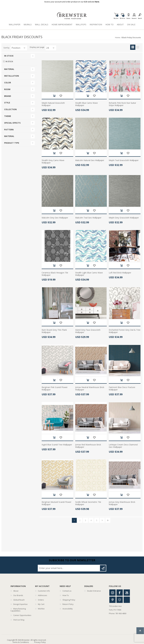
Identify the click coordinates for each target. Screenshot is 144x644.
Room (7, 89)
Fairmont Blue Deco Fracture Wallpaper (122, 389)
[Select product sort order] (19, 48)
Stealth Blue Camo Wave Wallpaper (86, 104)
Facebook (120, 593)
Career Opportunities (22, 615)
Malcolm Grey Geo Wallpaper (55, 218)
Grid (133, 47)
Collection (10, 109)
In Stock (9, 56)
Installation (12, 76)
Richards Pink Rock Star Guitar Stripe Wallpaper (122, 104)
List (138, 47)
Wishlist (41, 609)
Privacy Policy (40, 642)
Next (102, 520)
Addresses (43, 595)
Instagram (112, 593)
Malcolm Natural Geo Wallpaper (90, 160)
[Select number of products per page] (51, 48)
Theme (8, 116)
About (16, 591)
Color (8, 83)
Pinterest (112, 600)
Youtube (127, 593)
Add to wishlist (61, 96)
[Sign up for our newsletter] (69, 568)
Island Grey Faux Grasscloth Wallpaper (88, 331)
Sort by (7, 48)
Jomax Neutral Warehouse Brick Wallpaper (90, 389)
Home (118, 37)
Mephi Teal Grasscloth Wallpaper (124, 160)
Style (7, 103)
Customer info (44, 591)
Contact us (67, 591)
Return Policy (68, 604)
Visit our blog (19, 620)
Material (9, 69)
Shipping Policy (69, 600)
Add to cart (54, 96)
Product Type (12, 143)
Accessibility (68, 609)
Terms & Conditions (21, 642)
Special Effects (12, 123)
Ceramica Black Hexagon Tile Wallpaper (55, 274)
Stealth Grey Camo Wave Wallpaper (53, 162)
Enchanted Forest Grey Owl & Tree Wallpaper (125, 331)
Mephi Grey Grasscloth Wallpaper (124, 218)
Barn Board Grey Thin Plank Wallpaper (54, 331)
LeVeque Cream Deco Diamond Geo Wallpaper (123, 446)
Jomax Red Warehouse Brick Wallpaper (88, 446)
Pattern (9, 130)
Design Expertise (20, 604)
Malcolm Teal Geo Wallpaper (88, 218)
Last (108, 520)
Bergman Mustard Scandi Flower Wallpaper (56, 503)
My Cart (116, 17)
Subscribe (103, 568)
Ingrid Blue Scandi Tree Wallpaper (57, 445)
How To (66, 595)
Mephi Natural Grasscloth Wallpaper (53, 104)
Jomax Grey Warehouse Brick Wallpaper (122, 503)
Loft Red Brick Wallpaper (120, 273)
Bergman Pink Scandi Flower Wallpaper (55, 389)
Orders (41, 600)
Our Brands (18, 595)
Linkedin (127, 600)
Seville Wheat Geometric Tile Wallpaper (88, 503)
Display (33, 47)
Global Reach (19, 600)
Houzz (120, 600)
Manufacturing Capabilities (18, 610)
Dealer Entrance (94, 591)
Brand (8, 96)
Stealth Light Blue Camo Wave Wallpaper (89, 274)
